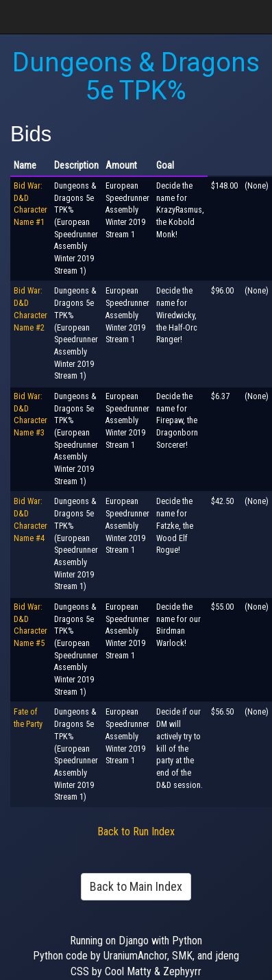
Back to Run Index (136, 832)
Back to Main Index (136, 886)
